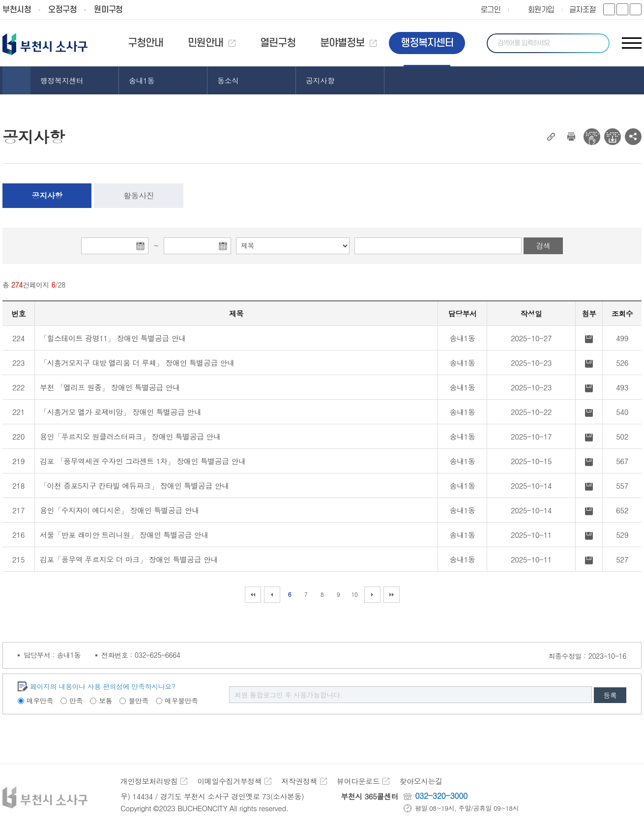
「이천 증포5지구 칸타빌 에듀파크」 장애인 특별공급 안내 (134, 486)
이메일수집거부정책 (229, 781)
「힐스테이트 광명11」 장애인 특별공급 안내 (113, 338)
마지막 (392, 595)
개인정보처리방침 (149, 781)
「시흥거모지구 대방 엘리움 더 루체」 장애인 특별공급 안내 (137, 363)
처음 (253, 595)
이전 (272, 595)
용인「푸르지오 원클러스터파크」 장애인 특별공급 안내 (130, 436)
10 (354, 594)
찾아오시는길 (421, 781)
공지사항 (47, 195)
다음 (372, 595)
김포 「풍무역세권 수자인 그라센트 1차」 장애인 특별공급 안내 (143, 461)
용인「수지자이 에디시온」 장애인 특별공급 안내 (119, 510)
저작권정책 (299, 781)
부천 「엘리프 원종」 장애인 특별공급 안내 (110, 387)
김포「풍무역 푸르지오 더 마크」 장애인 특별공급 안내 (129, 559)
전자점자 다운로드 (613, 137)
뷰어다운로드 (358, 781)
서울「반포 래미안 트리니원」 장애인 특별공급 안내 (124, 535)
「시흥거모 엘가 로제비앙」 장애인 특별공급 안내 (120, 412)
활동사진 (139, 195)
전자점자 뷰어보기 (592, 137)
